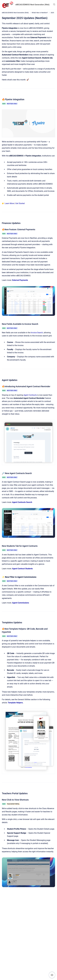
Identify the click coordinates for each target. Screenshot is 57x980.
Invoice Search (37, 333)
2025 (52, 13)
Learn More (9, 203)
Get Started (20, 203)
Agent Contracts (30, 395)
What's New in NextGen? (40, 13)
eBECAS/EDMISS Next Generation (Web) (32, 5)
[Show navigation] (52, 975)
